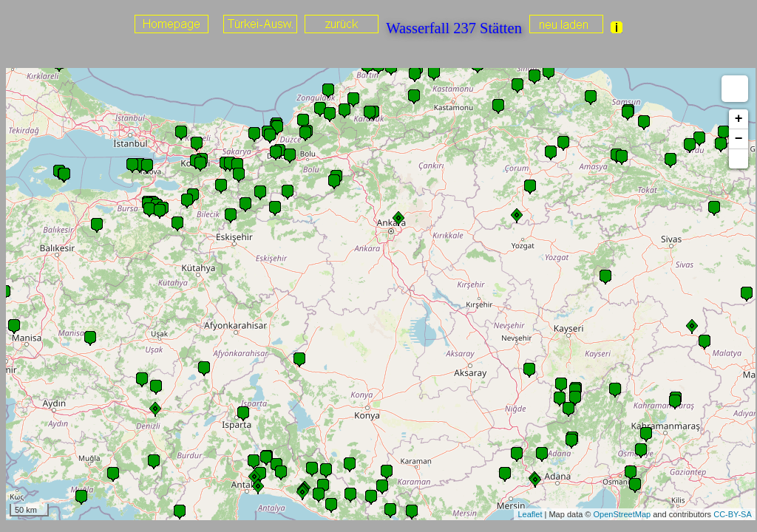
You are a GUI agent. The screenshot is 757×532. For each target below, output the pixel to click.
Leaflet (530, 514)
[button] (739, 159)
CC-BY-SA (733, 514)
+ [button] (739, 119)
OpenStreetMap (622, 514)
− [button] (739, 139)
